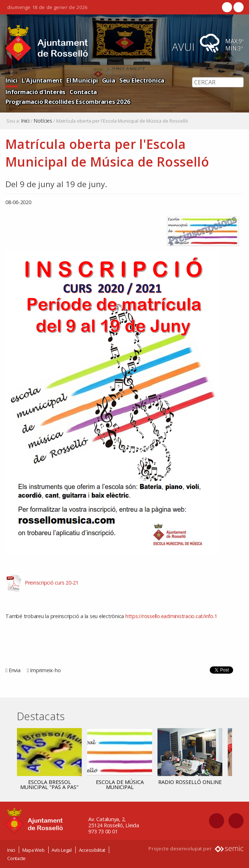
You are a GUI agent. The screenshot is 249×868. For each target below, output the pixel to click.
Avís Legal (62, 850)
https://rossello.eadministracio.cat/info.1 (171, 616)
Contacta (83, 92)
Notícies (43, 121)
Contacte (16, 858)
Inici (12, 80)
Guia (109, 80)
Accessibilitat (92, 850)
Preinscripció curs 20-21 (52, 583)
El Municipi (82, 80)
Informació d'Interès (35, 92)
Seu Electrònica (142, 80)
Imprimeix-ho (45, 670)
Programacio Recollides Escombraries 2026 (68, 102)
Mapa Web (34, 850)
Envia (15, 670)
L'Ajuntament (42, 80)
